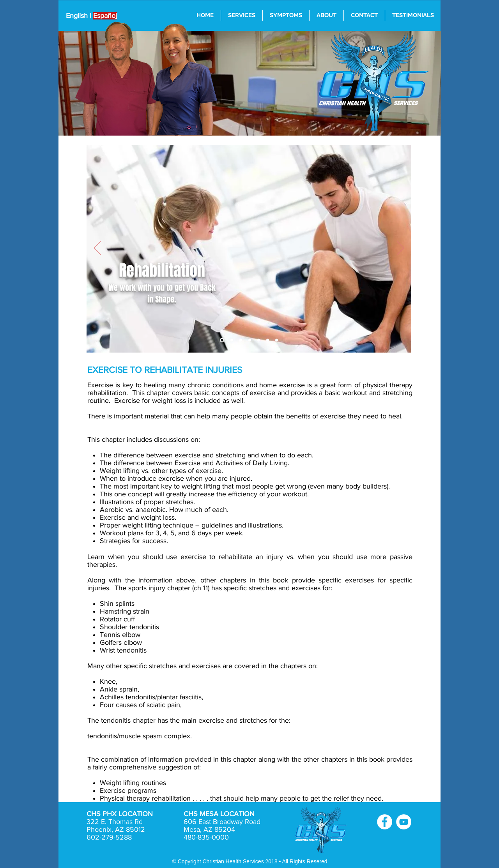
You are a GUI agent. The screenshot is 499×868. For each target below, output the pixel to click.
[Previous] (97, 249)
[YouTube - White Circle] (404, 822)
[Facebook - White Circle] (385, 822)
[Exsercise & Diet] (250, 340)
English (77, 16)
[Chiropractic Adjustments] (222, 340)
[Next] (400, 249)
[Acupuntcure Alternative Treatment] (259, 340)
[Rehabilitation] (241, 340)
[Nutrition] (277, 340)
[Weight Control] (268, 340)
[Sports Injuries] (232, 340)
